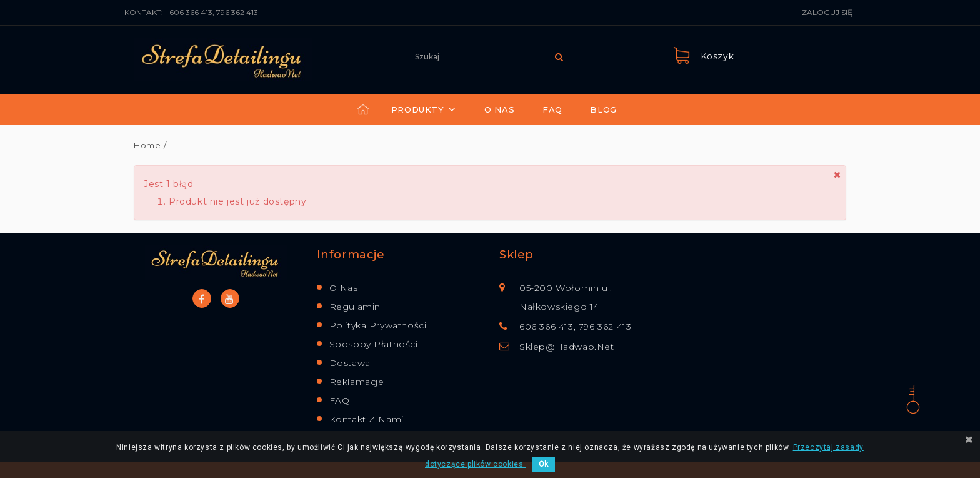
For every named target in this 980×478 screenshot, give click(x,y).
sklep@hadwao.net (567, 347)
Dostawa (350, 363)
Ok (543, 464)
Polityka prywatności (378, 325)
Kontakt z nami (367, 419)
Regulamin (355, 307)
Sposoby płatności (374, 344)
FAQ (552, 109)
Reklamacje (357, 382)
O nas (499, 109)
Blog (603, 109)
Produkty (418, 109)
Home (147, 145)
